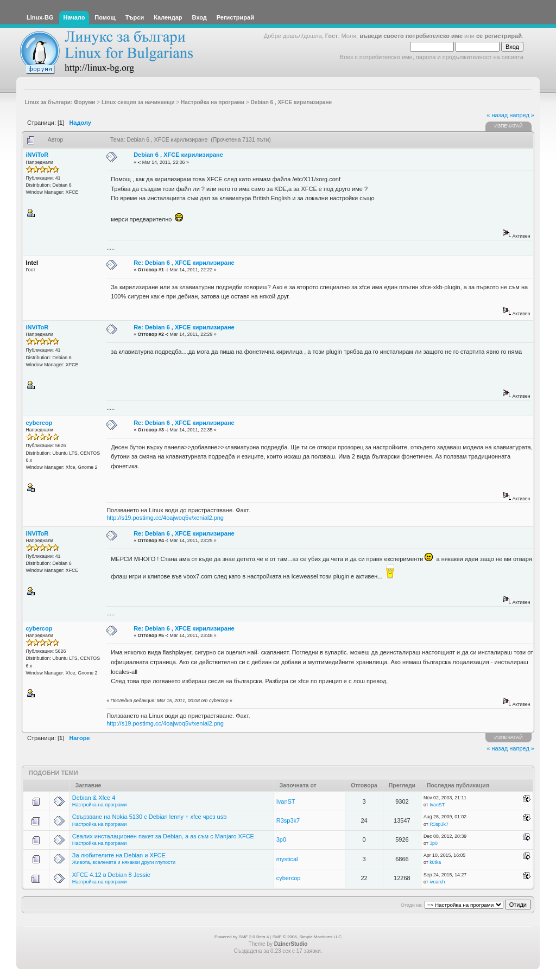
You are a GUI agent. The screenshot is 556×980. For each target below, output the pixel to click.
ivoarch (437, 882)
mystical (287, 859)
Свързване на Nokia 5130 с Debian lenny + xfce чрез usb (149, 817)
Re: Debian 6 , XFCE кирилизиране (184, 263)
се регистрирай (499, 36)
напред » (522, 115)
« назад (497, 115)
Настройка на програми (99, 805)
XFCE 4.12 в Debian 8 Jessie (111, 875)
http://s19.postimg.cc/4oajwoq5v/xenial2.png (165, 518)
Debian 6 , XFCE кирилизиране (178, 155)
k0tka (435, 862)
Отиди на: (412, 905)
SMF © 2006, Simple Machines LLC (307, 937)
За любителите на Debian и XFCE (119, 855)
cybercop (39, 423)
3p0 (281, 839)
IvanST (286, 801)
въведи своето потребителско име (411, 36)
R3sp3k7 (288, 820)
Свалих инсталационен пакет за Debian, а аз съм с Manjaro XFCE (163, 836)
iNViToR (37, 155)
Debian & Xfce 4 (94, 798)
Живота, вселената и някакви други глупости (124, 862)
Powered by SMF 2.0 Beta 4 (242, 937)
